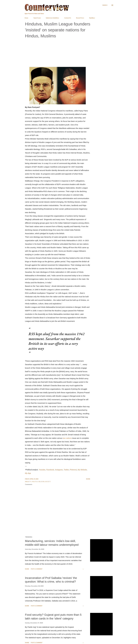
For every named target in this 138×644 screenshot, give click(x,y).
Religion (42, 481)
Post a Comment (37, 569)
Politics (35, 481)
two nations (67, 438)
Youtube (42, 470)
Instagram (59, 470)
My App (28, 473)
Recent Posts (80, 18)
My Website (82, 470)
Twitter (66, 470)
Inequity (28, 481)
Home (26, 18)
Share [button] (88, 479)
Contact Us (68, 18)
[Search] (105, 5)
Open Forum (37, 18)
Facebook (50, 470)
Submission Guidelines (52, 18)
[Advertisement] (69, 53)
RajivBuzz (92, 18)
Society (48, 481)
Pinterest (73, 470)
